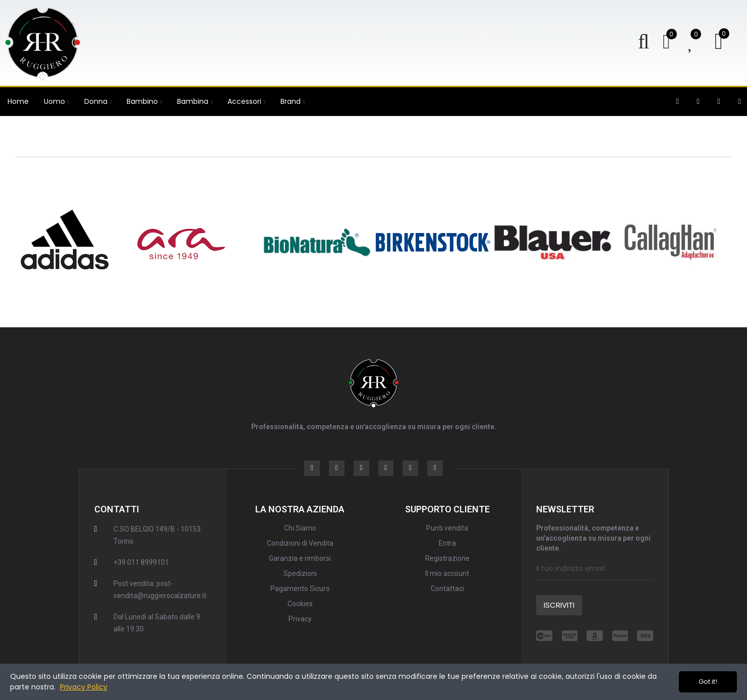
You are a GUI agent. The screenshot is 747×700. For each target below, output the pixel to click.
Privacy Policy (84, 687)
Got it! (708, 682)
